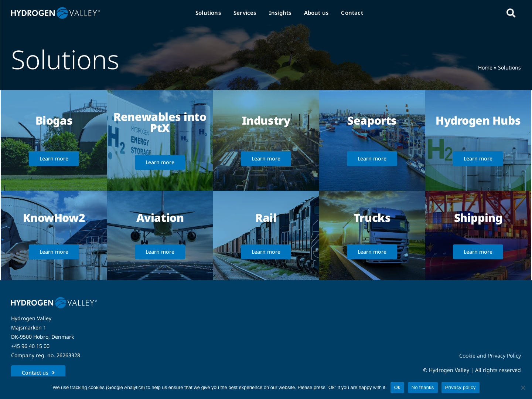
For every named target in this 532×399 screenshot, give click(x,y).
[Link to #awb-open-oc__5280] (511, 13)
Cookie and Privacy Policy (490, 356)
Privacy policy (461, 387)
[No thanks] (523, 388)
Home (485, 67)
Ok (397, 387)
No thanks (423, 387)
